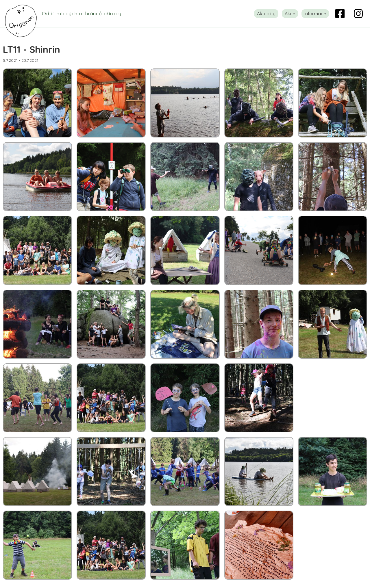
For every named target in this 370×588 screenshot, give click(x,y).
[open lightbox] (37, 103)
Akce (290, 14)
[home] (67, 14)
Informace (315, 14)
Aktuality (266, 14)
